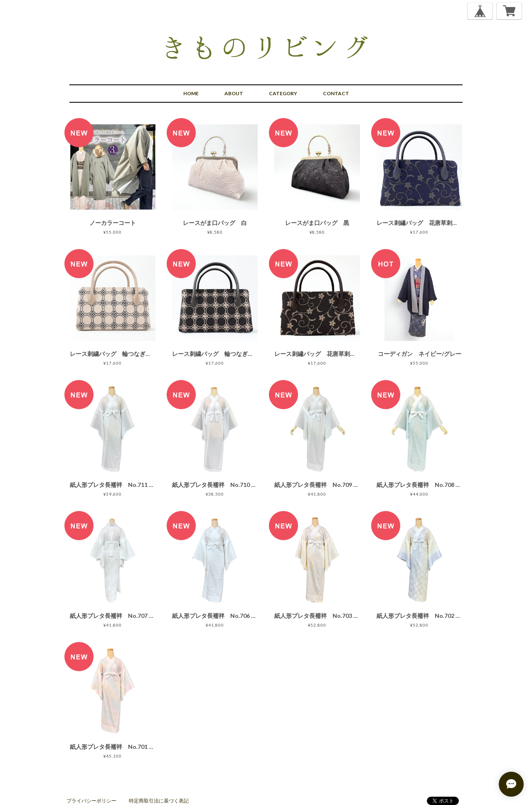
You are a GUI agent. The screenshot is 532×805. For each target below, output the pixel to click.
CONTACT (336, 93)
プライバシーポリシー (91, 801)
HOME (191, 93)
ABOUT (234, 93)
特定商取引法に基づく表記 (159, 801)
